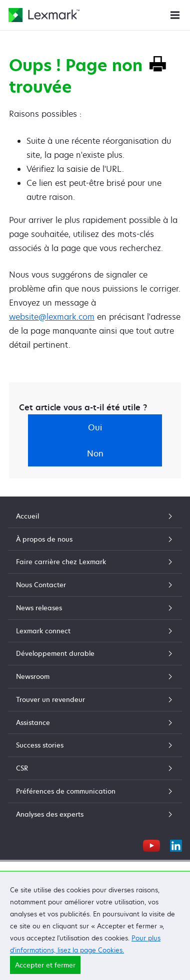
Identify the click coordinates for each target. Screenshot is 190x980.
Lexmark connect (95, 631)
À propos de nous (95, 539)
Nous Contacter (95, 585)
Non (95, 453)
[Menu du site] (175, 14)
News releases (95, 608)
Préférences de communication (95, 791)
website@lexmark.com (52, 317)
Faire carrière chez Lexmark (95, 562)
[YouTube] (151, 844)
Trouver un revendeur (95, 699)
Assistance (95, 722)
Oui (95, 427)
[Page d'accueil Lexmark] (44, 15)
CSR (95, 768)
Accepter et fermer (45, 965)
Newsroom (95, 676)
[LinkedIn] (176, 844)
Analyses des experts (95, 814)
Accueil (95, 516)
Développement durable (95, 653)
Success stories (95, 745)
